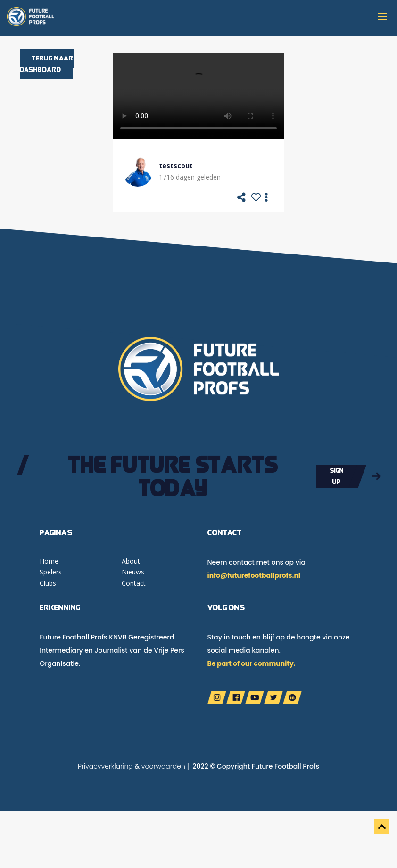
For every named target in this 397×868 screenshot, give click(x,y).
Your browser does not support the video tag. (198, 96)
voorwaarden (163, 766)
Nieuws (133, 572)
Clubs (48, 583)
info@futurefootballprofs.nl (254, 575)
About (131, 561)
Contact (134, 583)
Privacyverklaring (105, 766)
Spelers (51, 572)
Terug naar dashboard (47, 64)
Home (49, 561)
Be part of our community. (252, 663)
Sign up (337, 476)
